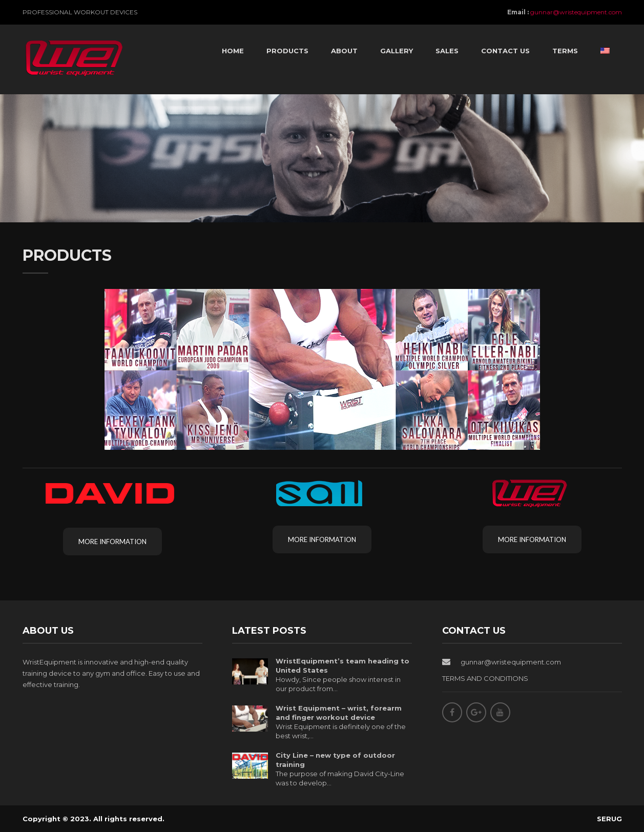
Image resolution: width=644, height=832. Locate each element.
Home (233, 51)
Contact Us (505, 51)
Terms (565, 51)
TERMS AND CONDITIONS (485, 678)
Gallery (397, 51)
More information (112, 542)
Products (287, 51)
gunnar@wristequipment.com (576, 12)
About (344, 51)
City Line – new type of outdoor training (335, 760)
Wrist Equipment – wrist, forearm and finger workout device (339, 713)
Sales (447, 51)
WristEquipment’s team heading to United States (342, 665)
